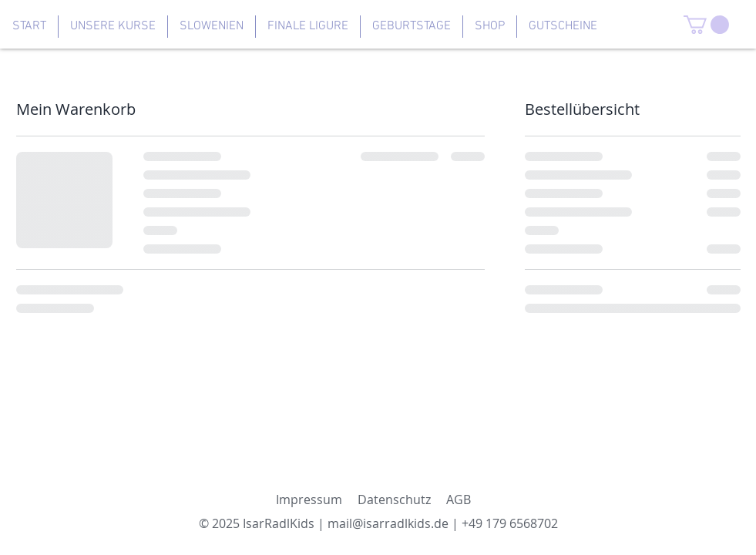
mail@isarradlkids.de (388, 523)
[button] (706, 25)
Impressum (309, 499)
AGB (459, 499)
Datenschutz (394, 499)
